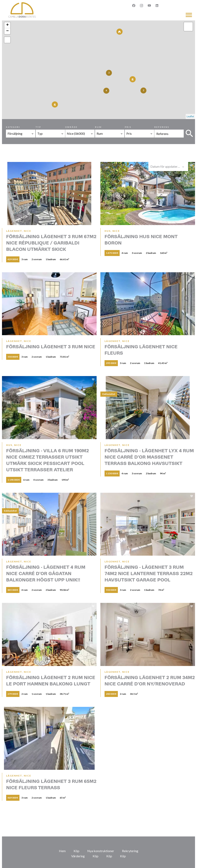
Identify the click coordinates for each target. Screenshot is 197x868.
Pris (128, 127)
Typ (38, 127)
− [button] (7, 31)
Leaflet (190, 116)
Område (71, 127)
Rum (98, 127)
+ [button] (7, 25)
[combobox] (21, 134)
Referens (162, 127)
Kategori (13, 127)
